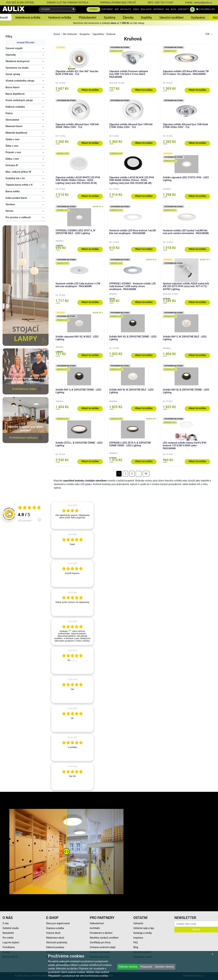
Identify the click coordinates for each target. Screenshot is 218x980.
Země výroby (13, 74)
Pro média (8, 938)
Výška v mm (13, 139)
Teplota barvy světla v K (19, 185)
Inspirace (138, 938)
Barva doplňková (15, 94)
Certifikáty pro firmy (100, 942)
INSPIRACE (159, 9)
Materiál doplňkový (17, 133)
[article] (72, 515)
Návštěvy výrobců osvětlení (104, 938)
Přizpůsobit (146, 967)
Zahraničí (138, 923)
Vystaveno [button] (198, 17)
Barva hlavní (13, 87)
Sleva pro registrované (58, 923)
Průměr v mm (13, 152)
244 (25, 520)
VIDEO (136, 9)
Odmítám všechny (164, 967)
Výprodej (11, 55)
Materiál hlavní (14, 126)
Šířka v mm (12, 146)
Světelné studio (11, 928)
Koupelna (85, 34)
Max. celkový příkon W (18, 172)
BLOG (174, 9)
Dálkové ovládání (15, 107)
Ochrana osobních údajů (103, 947)
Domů (57, 34)
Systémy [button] (110, 17)
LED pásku (86, 484)
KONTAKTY (183, 9)
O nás (6, 923)
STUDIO (93, 9)
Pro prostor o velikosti (18, 217)
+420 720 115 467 (164, 3)
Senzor (10, 211)
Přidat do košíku (90, 90)
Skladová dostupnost (18, 61)
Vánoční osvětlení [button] (171, 17)
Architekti (95, 928)
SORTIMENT (107, 9)
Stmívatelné (12, 120)
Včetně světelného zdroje (20, 81)
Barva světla (13, 191)
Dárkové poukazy (55, 947)
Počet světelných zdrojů (19, 100)
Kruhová (111, 34)
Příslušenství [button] (87, 17)
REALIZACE (146, 9)
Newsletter (8, 933)
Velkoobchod (97, 923)
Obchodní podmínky (57, 942)
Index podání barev (16, 198)
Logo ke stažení (11, 942)
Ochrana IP (12, 165)
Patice (9, 113)
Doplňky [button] (146, 17)
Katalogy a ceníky (143, 933)
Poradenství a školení (101, 933)
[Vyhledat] (73, 9)
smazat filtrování (25, 42)
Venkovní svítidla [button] (60, 17)
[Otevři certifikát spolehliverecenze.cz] (29, 508)
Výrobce (10, 204)
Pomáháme (9, 947)
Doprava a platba (55, 928)
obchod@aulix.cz (203, 3)
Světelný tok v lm (15, 178)
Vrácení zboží (53, 933)
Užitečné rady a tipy (144, 928)
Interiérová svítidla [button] (28, 17)
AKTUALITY (126, 9)
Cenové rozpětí (14, 48)
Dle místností (70, 34)
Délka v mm (12, 159)
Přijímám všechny (128, 967)
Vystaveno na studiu (17, 68)
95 (146, 474)
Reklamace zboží (55, 938)
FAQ (168, 9)
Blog (136, 947)
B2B (117, 9)
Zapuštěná (98, 34)
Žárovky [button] (128, 17)
